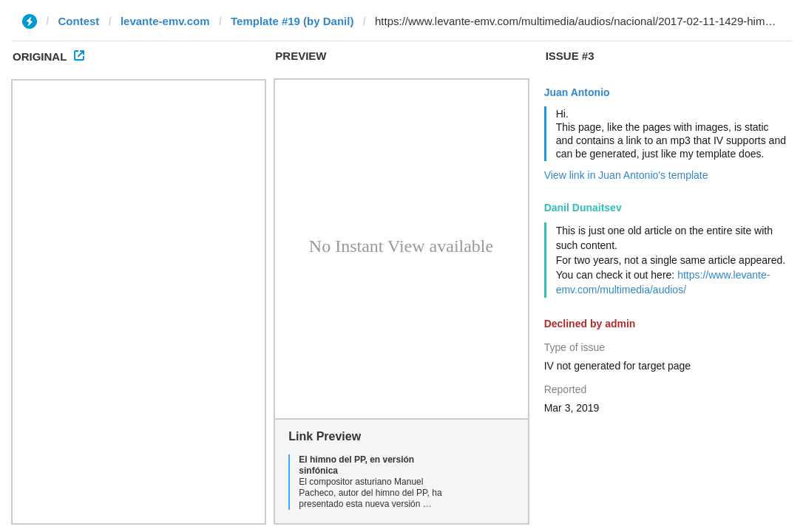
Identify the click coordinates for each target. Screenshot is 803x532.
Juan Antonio (577, 92)
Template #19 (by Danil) (292, 21)
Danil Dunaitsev (583, 208)
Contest (79, 21)
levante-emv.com (165, 21)
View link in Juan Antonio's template (626, 175)
